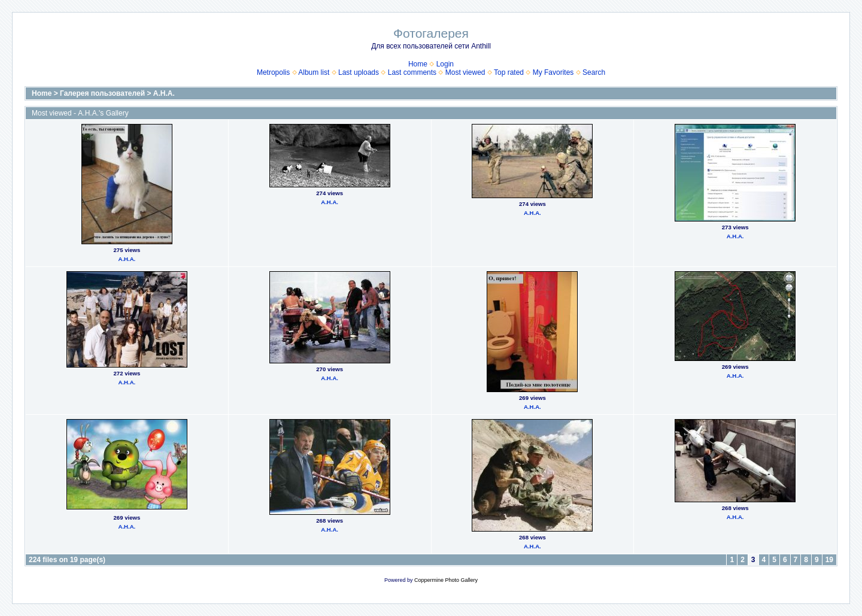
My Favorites (553, 72)
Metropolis (273, 72)
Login (445, 64)
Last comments (412, 72)
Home (418, 64)
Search (594, 72)
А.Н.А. (164, 93)
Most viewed (465, 72)
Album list (314, 72)
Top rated (509, 72)
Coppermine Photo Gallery (446, 580)
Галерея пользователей (102, 93)
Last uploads (359, 72)
